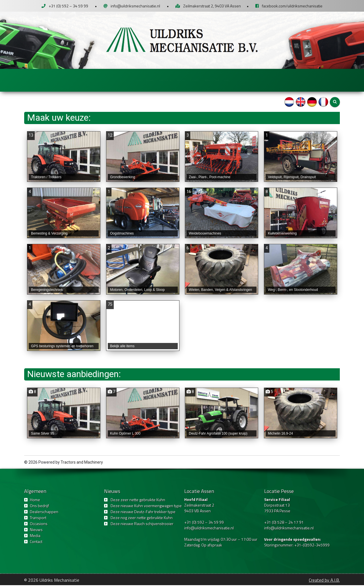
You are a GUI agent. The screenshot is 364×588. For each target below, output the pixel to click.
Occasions (217, 80)
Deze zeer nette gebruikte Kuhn (138, 502)
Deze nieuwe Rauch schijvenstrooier (142, 526)
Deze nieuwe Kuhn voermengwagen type (146, 508)
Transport (179, 80)
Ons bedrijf (100, 80)
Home (71, 80)
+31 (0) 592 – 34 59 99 (68, 6)
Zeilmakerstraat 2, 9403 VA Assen (212, 6)
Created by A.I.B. (324, 583)
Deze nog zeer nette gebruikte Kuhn (142, 520)
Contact (297, 80)
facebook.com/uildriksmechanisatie (292, 6)
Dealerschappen (140, 80)
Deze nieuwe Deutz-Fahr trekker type (143, 514)
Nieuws (247, 80)
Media (272, 80)
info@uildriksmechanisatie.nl (135, 6)
